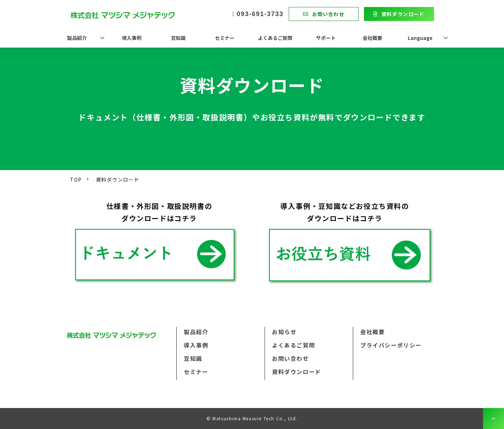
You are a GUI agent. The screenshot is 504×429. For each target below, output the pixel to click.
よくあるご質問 (275, 38)
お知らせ (284, 332)
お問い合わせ (328, 14)
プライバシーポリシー (391, 345)
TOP (76, 180)
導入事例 (132, 38)
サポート (326, 38)
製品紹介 (77, 38)
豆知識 (178, 38)
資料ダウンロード (403, 14)
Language (420, 38)
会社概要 (372, 38)
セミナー (225, 38)
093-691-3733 (260, 14)
